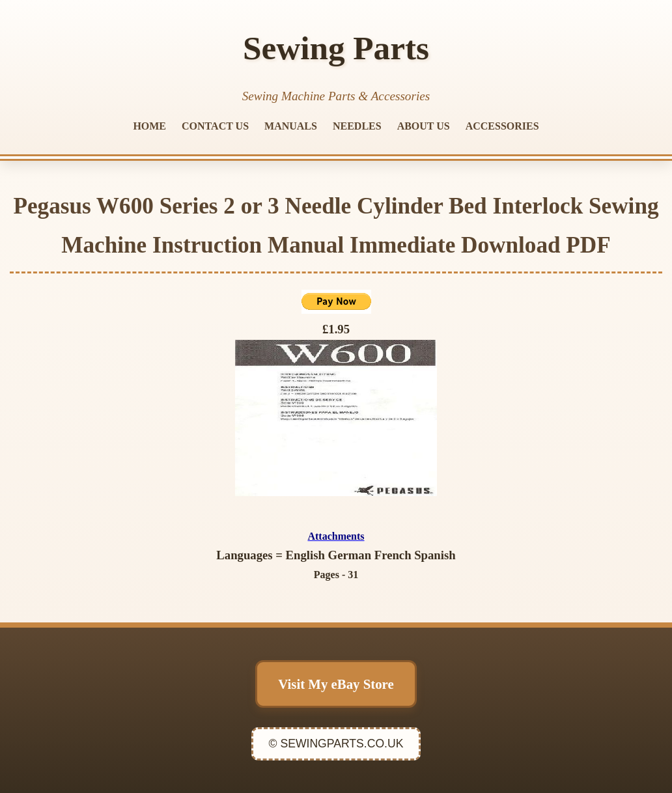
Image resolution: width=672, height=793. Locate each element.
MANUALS (291, 126)
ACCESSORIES (502, 126)
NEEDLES (357, 126)
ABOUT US (424, 126)
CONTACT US (215, 126)
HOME (149, 126)
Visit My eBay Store (336, 684)
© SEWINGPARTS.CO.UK (336, 744)
